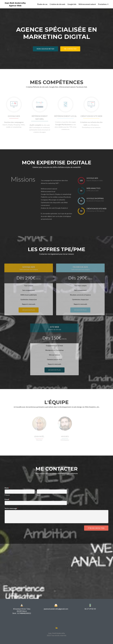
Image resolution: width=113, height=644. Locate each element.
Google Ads (72, 4)
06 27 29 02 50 (90, 609)
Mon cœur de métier (45, 49)
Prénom (7, 495)
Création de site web (57, 4)
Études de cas (42, 4)
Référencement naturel (87, 4)
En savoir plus (25, 310)
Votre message (11, 508)
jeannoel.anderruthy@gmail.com (56, 609)
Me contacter (70, 49)
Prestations (102, 4)
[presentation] (85, 181)
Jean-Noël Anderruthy (15, 3)
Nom (7, 488)
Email (7, 499)
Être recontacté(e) (96, 528)
